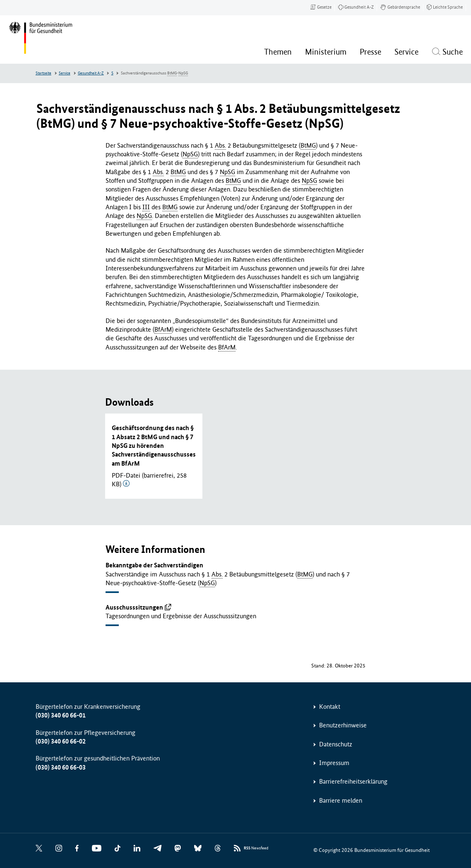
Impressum (334, 763)
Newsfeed (256, 848)
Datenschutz (336, 744)
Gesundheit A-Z (91, 73)
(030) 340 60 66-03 (61, 767)
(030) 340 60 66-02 (61, 741)
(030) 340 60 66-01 (61, 715)
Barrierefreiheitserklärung (353, 781)
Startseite (43, 73)
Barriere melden (341, 800)
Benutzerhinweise (343, 725)
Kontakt (330, 707)
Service (65, 73)
